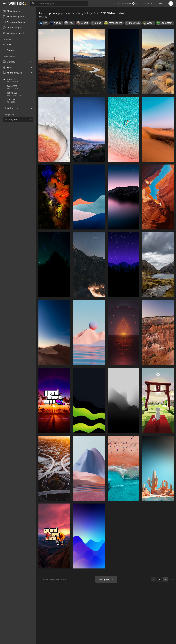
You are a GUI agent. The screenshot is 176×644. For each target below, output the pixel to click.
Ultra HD (9, 62)
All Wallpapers (12, 11)
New (9, 45)
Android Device (12, 73)
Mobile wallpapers (14, 17)
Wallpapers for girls (15, 33)
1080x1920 (12, 93)
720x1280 (12, 99)
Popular (11, 50)
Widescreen (11, 108)
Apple (8, 67)
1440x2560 (12, 86)
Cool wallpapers (13, 28)
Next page (106, 579)
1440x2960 (22, 79)
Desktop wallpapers (15, 22)
